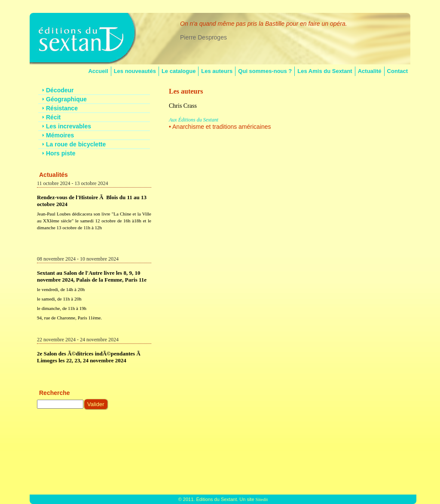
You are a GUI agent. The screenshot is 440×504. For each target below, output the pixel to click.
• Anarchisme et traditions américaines (220, 127)
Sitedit (262, 499)
